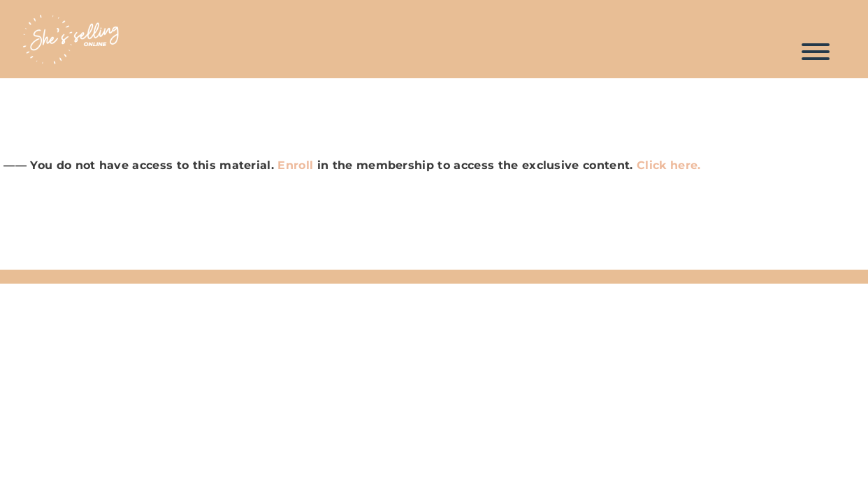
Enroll (295, 165)
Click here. (671, 165)
